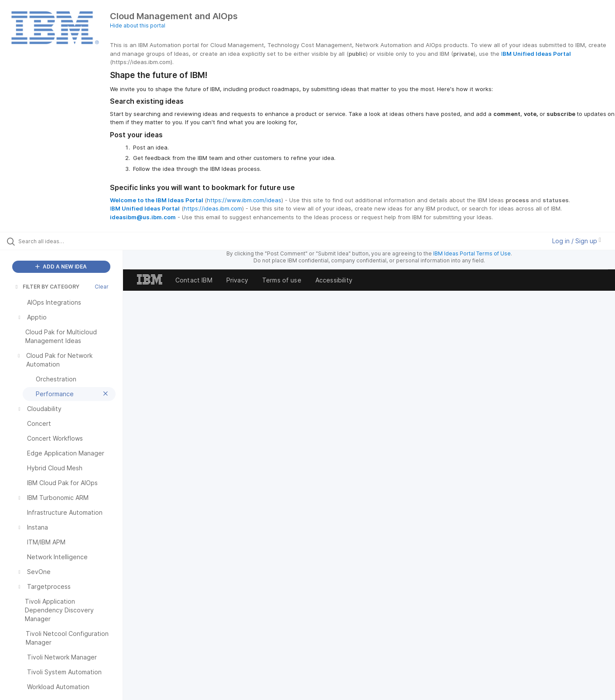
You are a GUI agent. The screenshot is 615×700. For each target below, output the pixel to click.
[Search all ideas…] (72, 241)
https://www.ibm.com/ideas (244, 200)
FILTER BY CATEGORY (47, 287)
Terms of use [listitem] (282, 280)
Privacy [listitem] (237, 280)
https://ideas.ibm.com (213, 208)
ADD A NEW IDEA (61, 267)
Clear (102, 287)
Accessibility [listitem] (334, 280)
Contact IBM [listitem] (194, 280)
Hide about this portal (138, 25)
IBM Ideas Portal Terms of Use (472, 253)
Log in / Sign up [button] (577, 241)
